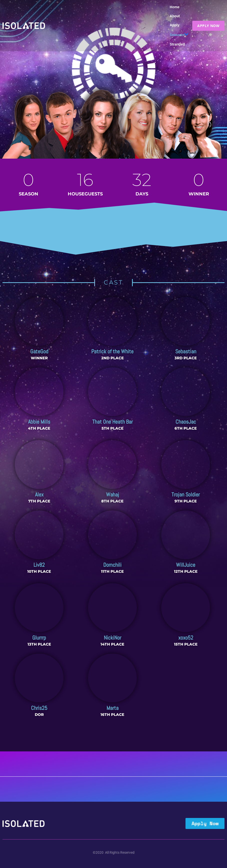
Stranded (177, 44)
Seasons (179, 35)
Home (175, 7)
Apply (175, 25)
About (175, 16)
